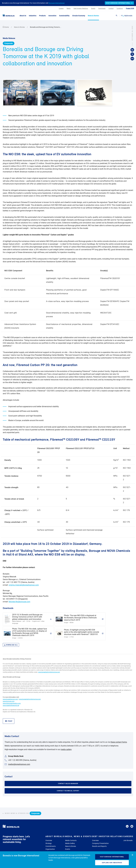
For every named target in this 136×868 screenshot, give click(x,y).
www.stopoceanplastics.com (12, 703)
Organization (50, 849)
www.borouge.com (9, 701)
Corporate (9, 43)
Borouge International (56, 3)
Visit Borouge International (112, 857)
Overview (49, 840)
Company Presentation (100, 843)
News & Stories (20, 27)
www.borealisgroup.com (10, 699)
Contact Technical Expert (68, 791)
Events (68, 849)
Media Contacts (71, 840)
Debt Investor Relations (108, 836)
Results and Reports (99, 846)
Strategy (49, 843)
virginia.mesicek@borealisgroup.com (24, 585)
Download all (11, 645)
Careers (128, 836)
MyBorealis (127, 16)
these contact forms (119, 742)
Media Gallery (70, 843)
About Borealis (55, 836)
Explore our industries (112, 863)
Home (6, 27)
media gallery (66, 749)
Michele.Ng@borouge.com (19, 602)
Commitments (51, 846)
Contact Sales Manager (68, 784)
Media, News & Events (78, 836)
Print (9, 721)
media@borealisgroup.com (19, 764)
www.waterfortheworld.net (11, 705)
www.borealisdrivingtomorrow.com (49, 672)
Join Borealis (128, 840)
